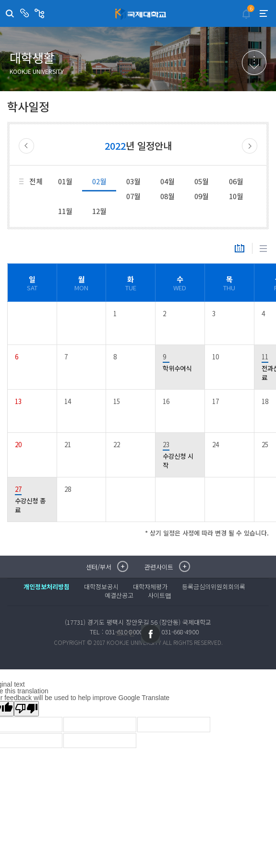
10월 (236, 196)
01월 (65, 181)
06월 (236, 181)
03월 (133, 181)
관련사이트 (41, 13)
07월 (133, 196)
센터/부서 (26, 13)
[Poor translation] (26, 709)
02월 (99, 181)
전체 (36, 181)
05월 (202, 181)
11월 (65, 211)
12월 (99, 211)
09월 (202, 196)
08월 (168, 196)
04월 (168, 181)
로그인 (126, 633)
